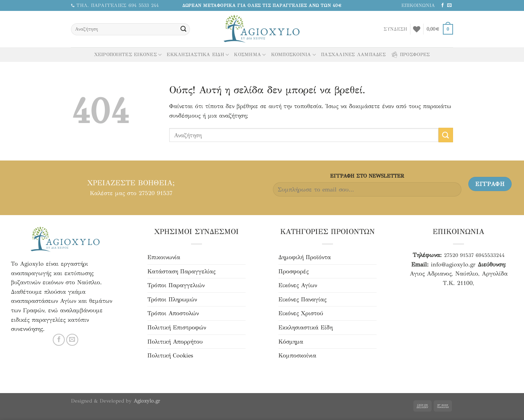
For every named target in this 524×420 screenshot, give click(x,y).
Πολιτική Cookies (170, 355)
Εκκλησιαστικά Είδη (305, 327)
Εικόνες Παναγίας (302, 299)
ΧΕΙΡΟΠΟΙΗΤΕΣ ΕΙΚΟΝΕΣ (128, 55)
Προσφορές (293, 271)
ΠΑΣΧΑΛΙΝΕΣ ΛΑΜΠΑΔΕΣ (353, 55)
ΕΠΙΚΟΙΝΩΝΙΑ (418, 5)
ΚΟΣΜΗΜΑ (250, 55)
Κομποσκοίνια (297, 355)
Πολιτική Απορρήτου (175, 342)
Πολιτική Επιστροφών (177, 327)
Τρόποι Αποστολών (173, 313)
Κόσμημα (291, 342)
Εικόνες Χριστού (301, 313)
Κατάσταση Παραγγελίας (181, 271)
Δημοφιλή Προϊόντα (305, 257)
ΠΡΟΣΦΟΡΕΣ (410, 55)
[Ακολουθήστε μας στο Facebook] (442, 5)
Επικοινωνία (164, 257)
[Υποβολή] (183, 29)
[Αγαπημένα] (417, 29)
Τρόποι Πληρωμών (172, 299)
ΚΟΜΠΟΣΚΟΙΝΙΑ (294, 55)
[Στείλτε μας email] (449, 5)
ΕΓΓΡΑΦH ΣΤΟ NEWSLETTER (367, 176)
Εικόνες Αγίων (298, 285)
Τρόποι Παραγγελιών (176, 285)
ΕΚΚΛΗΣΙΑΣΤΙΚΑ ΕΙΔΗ (198, 55)
